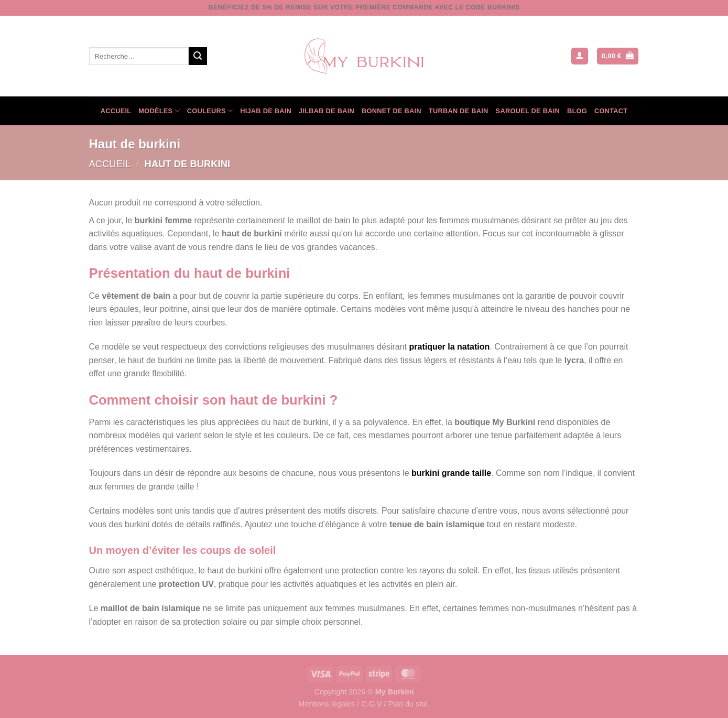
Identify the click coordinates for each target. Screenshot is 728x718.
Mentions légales (327, 704)
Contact (611, 111)
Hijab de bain (266, 111)
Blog (577, 111)
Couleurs (210, 111)
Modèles (159, 111)
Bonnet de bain (392, 111)
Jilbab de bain (327, 111)
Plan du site (408, 704)
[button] (580, 56)
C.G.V (371, 704)
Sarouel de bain (528, 111)
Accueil (116, 111)
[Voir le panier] (618, 56)
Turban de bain (459, 111)
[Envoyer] (198, 56)
